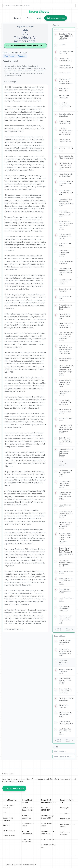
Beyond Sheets (60, 636)
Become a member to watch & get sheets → (25, 46)
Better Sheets (39, 12)
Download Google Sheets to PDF (48, 817)
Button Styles (65, 819)
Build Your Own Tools (62, 757)
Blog (5, 813)
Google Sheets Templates (8, 806)
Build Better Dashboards (26, 817)
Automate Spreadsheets (27, 833)
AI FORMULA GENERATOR (46, 809)
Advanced (22, 56)
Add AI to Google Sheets (28, 825)
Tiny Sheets (64, 813)
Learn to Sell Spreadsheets (27, 840)
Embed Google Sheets (47, 825)
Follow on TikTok (9, 831)
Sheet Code (58, 29)
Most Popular (10, 56)
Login (39, 18)
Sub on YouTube (9, 836)
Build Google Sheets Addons (68, 825)
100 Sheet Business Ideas (48, 846)
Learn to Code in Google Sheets (28, 809)
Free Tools (7, 825)
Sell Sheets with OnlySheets (66, 833)
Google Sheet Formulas (8, 819)
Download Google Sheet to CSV (48, 833)
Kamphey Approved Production (27, 865)
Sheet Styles (65, 808)
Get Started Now (14, 788)
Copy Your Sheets (47, 839)
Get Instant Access (56, 18)
